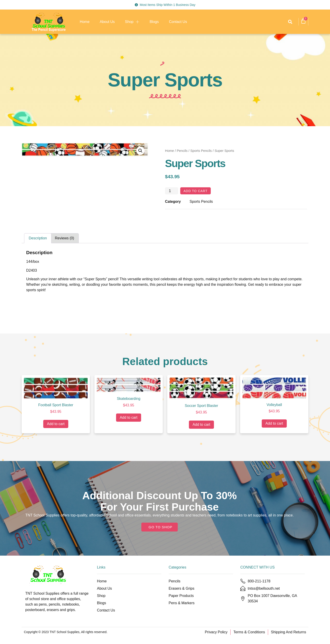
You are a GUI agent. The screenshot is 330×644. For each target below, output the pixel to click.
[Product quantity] (172, 191)
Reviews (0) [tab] (64, 239)
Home (85, 22)
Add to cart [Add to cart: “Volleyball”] (274, 424)
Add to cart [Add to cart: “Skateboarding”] (128, 418)
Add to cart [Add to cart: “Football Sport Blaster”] (56, 425)
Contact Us (178, 22)
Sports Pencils (201, 151)
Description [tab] (38, 239)
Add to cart (197, 191)
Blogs (154, 22)
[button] (290, 22)
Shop (132, 22)
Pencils (182, 151)
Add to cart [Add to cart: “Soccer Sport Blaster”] (201, 425)
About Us (107, 22)
